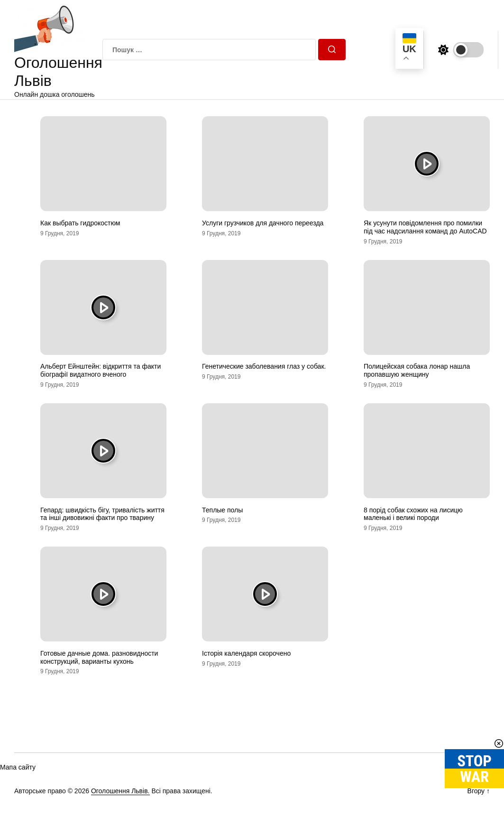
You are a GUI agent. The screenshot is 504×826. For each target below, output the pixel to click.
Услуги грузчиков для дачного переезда (263, 223)
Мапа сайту (18, 767)
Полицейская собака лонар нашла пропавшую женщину (417, 370)
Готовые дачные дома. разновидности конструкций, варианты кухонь (99, 657)
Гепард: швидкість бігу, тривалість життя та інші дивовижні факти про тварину (102, 514)
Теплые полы (222, 510)
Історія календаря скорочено (246, 653)
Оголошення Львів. (120, 791)
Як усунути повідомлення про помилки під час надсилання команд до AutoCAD (425, 227)
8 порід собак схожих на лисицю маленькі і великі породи (413, 514)
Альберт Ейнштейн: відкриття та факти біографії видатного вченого (101, 370)
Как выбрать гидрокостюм (80, 223)
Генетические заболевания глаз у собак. (264, 366)
